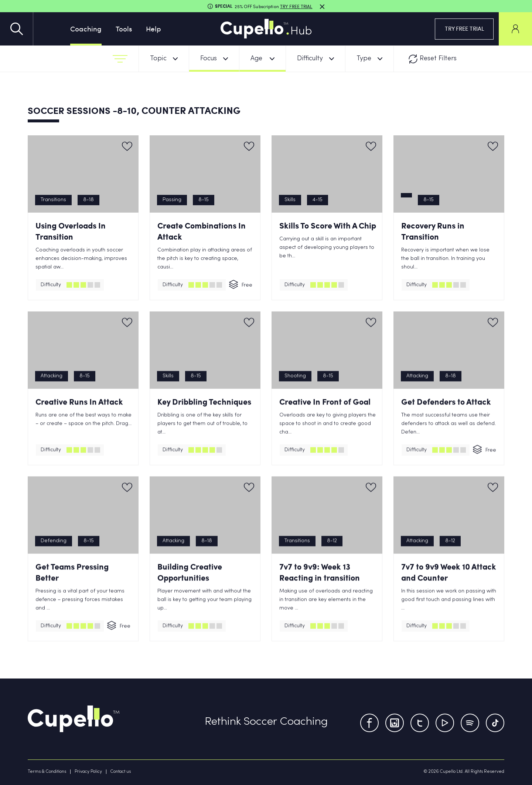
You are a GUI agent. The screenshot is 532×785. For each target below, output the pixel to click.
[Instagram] (395, 723)
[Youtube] (445, 723)
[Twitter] (420, 723)
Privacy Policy (88, 772)
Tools (124, 28)
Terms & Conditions (47, 772)
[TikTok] (495, 723)
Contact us (121, 772)
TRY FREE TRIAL (464, 28)
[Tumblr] (470, 723)
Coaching (86, 28)
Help (154, 28)
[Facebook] (369, 723)
